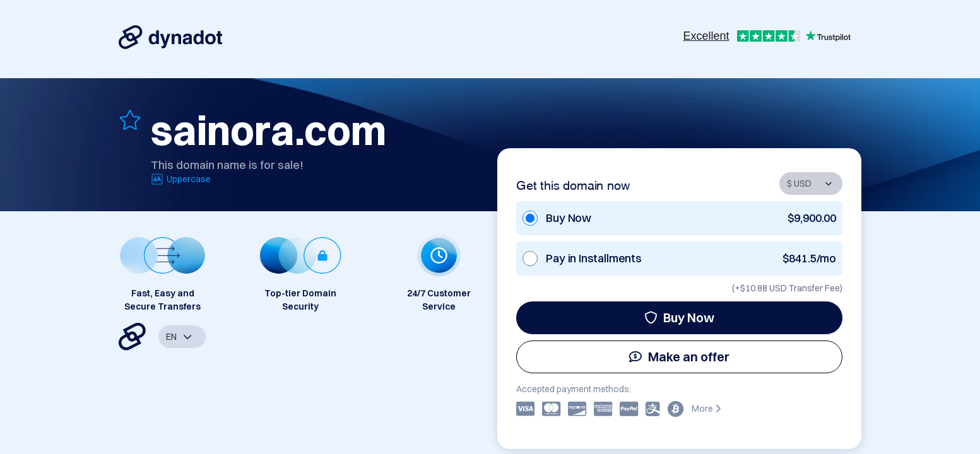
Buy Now (679, 317)
